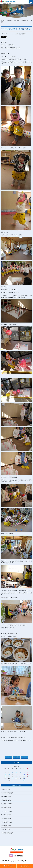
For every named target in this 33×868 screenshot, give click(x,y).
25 (13, 778)
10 (9, 774)
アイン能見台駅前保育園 (7, 833)
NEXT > (24, 757)
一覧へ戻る (16, 757)
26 (16, 778)
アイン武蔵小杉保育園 (6, 804)
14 (24, 774)
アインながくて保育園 (6, 811)
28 (24, 778)
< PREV (9, 757)
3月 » (24, 780)
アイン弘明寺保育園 (6, 818)
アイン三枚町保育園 (6, 797)
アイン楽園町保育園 (6, 800)
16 (5, 776)
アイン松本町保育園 (6, 826)
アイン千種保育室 (5, 829)
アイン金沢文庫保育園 (6, 822)
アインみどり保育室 (6, 815)
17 (9, 776)
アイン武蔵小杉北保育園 (7, 793)
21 (24, 776)
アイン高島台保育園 (6, 807)
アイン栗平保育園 (5, 789)
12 (16, 774)
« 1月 (9, 780)
